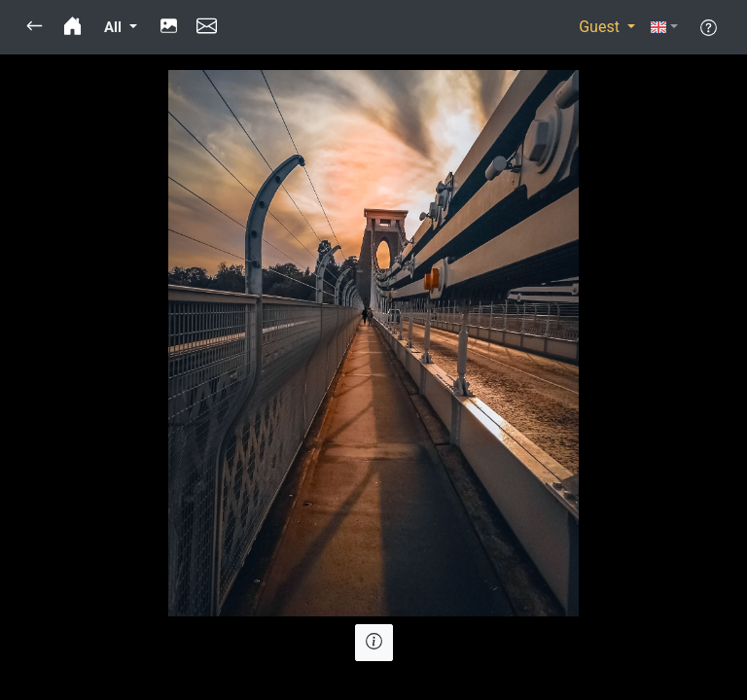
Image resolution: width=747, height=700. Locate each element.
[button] (35, 27)
